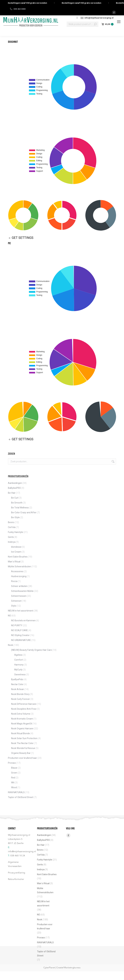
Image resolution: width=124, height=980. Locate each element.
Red (13, 778)
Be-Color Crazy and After (24, 512)
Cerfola (12, 527)
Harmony (19, 665)
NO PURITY (17, 625)
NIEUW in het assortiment (21, 611)
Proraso (12, 763)
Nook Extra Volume (21, 714)
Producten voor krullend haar (22, 758)
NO (9, 616)
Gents (11, 537)
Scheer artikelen (19, 586)
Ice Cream (16, 552)
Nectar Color (17, 684)
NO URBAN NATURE (21, 640)
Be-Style (15, 517)
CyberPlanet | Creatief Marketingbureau (62, 968)
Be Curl (15, 498)
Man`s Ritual (14, 562)
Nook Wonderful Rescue (23, 748)
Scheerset (16, 601)
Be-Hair (12, 493)
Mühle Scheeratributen (19, 566)
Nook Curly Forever (21, 699)
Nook (10, 645)
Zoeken (113, 461)
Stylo (14, 606)
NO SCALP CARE (19, 630)
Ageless (18, 655)
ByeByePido (17, 679)
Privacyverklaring (17, 873)
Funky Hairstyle (15, 532)
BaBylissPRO (14, 488)
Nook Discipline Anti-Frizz (24, 709)
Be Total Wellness (20, 508)
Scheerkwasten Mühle (22, 591)
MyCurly (18, 670)
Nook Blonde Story (20, 694)
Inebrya (12, 542)
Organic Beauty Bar (21, 753)
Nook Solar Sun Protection (24, 738)
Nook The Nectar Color (22, 743)
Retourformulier (16, 879)
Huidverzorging (19, 576)
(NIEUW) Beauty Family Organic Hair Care (31, 650)
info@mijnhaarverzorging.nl (22, 852)
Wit (13, 783)
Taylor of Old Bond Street (21, 797)
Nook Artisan (18, 689)
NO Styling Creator (20, 635)
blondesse (16, 547)
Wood (14, 787)
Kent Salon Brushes (18, 557)
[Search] (83, 24)
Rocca (14, 581)
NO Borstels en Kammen (23, 620)
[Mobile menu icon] (119, 22)
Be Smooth (17, 503)
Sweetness (20, 675)
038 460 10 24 (18, 856)
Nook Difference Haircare (24, 704)
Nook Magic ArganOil (22, 724)
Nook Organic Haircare (22, 729)
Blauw (14, 768)
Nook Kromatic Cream (22, 719)
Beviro (11, 522)
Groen (14, 773)
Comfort (19, 660)
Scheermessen (19, 596)
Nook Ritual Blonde (21, 733)
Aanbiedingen (15, 483)
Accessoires (17, 571)
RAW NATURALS (16, 792)
